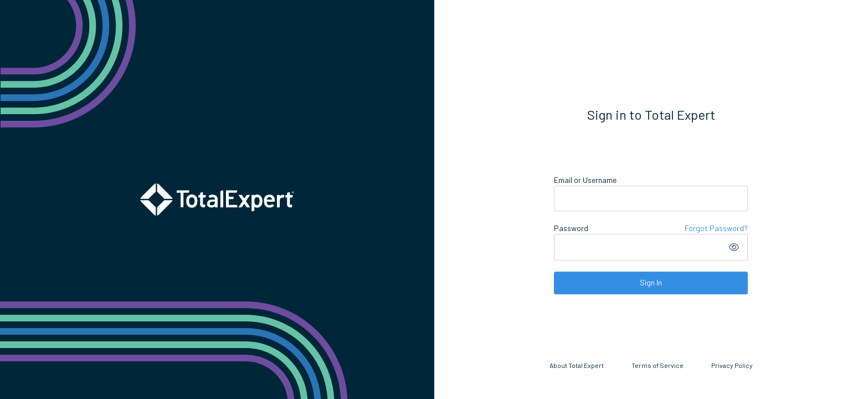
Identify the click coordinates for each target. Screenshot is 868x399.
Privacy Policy (732, 365)
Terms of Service (658, 365)
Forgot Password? (716, 228)
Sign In (651, 282)
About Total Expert (577, 365)
